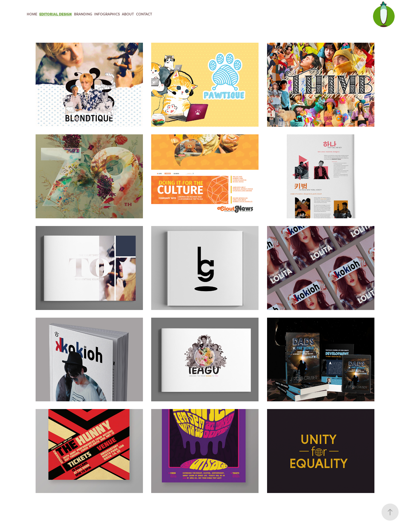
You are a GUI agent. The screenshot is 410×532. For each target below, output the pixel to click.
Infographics (107, 14)
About (128, 14)
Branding (83, 14)
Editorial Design (56, 14)
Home (32, 14)
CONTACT (144, 14)
